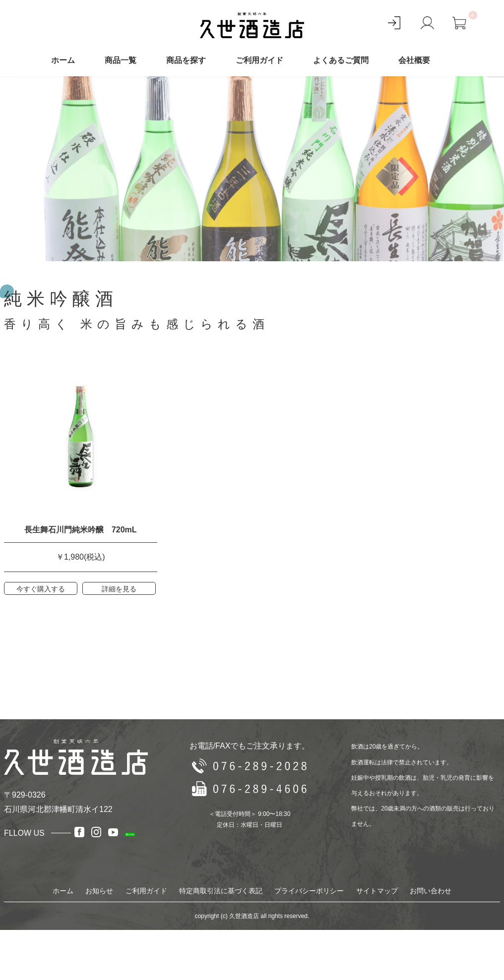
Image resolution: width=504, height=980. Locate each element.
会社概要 (414, 60)
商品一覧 (121, 60)
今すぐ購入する (41, 589)
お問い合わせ (431, 891)
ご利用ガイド (259, 60)
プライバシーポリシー (309, 891)
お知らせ (99, 891)
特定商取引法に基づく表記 (221, 891)
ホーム (63, 60)
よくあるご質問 (341, 60)
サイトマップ (377, 891)
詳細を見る (119, 589)
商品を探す (186, 60)
